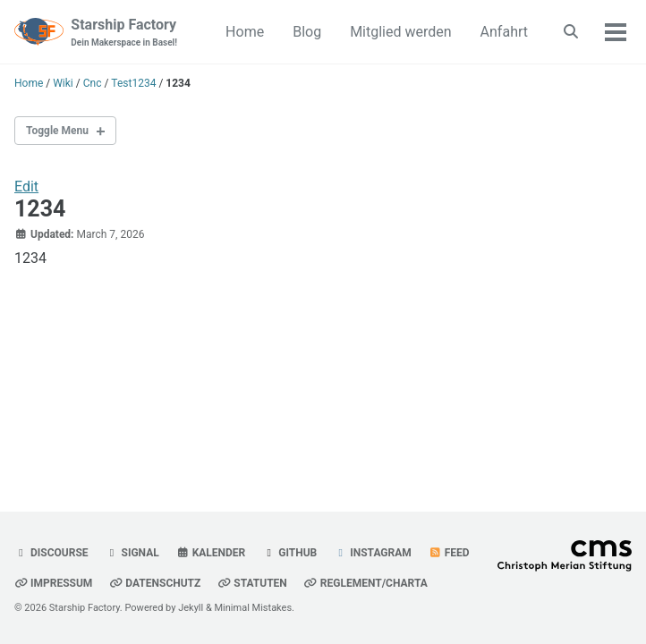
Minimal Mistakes (254, 608)
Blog (307, 32)
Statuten (252, 583)
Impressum (53, 583)
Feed (449, 553)
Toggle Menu (57, 131)
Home (245, 32)
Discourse (51, 553)
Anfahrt (504, 32)
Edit (26, 186)
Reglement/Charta (366, 583)
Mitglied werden (400, 32)
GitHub (289, 553)
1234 (40, 209)
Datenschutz (155, 583)
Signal (132, 553)
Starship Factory (124, 33)
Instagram (373, 553)
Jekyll (191, 608)
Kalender (211, 553)
